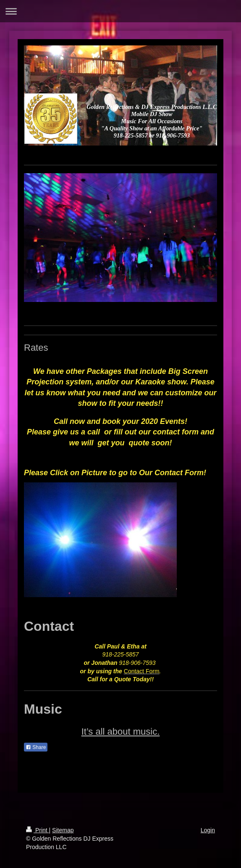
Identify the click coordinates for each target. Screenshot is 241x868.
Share (36, 747)
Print (38, 830)
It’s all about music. (121, 732)
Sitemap (63, 830)
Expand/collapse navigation (120, 11)
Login (208, 830)
